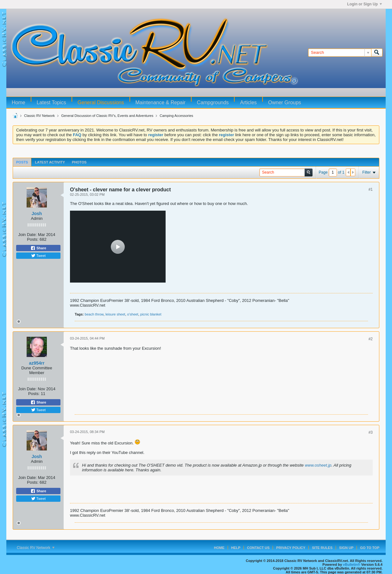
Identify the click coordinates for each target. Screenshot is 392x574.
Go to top (370, 548)
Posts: (33, 239)
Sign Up (346, 548)
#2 (371, 339)
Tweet (38, 256)
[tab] (22, 162)
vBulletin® (352, 564)
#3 (371, 432)
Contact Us (258, 548)
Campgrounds (213, 102)
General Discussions (101, 102)
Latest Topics (51, 102)
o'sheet (133, 314)
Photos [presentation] (79, 162)
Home (19, 102)
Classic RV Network (39, 116)
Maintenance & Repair (161, 102)
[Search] (340, 53)
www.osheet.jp (318, 465)
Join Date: (27, 235)
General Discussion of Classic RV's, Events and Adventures (107, 116)
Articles (248, 102)
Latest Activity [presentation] (50, 162)
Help (236, 548)
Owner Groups (285, 102)
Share (38, 248)
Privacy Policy (291, 548)
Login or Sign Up (364, 4)
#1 (371, 189)
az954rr (37, 363)
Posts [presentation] (22, 162)
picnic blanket (151, 314)
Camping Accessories (176, 116)
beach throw (94, 314)
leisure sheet (115, 314)
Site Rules (322, 548)
